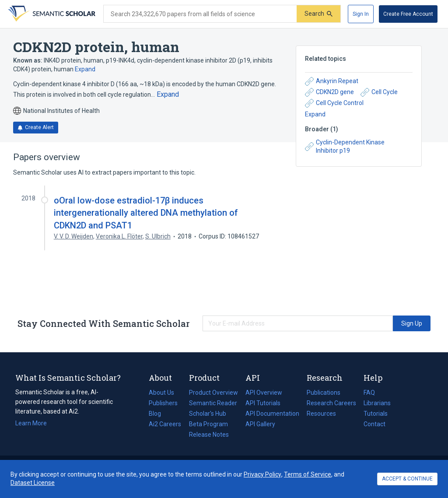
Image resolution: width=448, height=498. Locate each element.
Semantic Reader (213, 403)
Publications (324, 393)
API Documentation (272, 414)
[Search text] (200, 14)
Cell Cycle (379, 92)
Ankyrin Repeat (332, 81)
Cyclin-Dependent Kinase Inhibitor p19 (345, 147)
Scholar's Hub (208, 414)
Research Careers (331, 403)
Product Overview (213, 393)
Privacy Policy (262, 474)
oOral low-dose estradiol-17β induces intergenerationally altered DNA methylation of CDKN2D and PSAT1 (146, 213)
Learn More (31, 423)
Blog (158, 414)
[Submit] (318, 14)
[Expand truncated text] (168, 95)
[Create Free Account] (408, 14)
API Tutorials (263, 403)
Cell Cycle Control (334, 103)
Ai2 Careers (165, 424)
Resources (321, 414)
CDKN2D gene (329, 92)
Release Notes (209, 435)
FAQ (369, 393)
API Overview (264, 393)
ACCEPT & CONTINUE (407, 479)
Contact (374, 424)
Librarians (377, 403)
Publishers (163, 403)
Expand (85, 69)
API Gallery (260, 424)
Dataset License (33, 483)
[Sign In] (361, 14)
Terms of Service (308, 474)
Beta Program (208, 424)
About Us (161, 393)
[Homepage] (51, 14)
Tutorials (376, 414)
